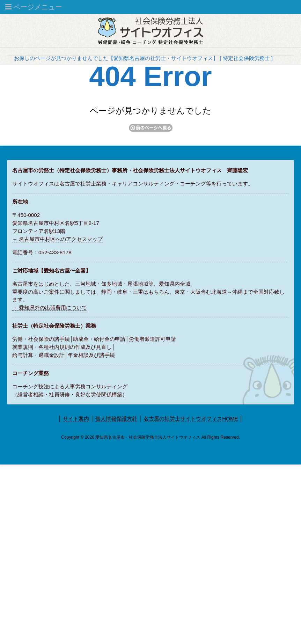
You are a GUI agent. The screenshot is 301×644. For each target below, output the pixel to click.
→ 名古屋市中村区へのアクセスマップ (57, 239)
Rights (213, 437)
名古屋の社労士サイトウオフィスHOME (191, 419)
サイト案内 (76, 419)
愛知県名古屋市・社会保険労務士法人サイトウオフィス (148, 437)
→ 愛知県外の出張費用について (50, 308)
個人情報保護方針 (116, 419)
